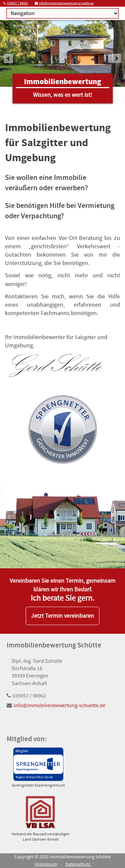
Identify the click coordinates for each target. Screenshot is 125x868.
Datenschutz (78, 864)
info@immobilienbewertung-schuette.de (66, 3)
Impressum (46, 864)
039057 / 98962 (17, 3)
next (117, 58)
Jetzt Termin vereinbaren (62, 616)
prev (8, 58)
